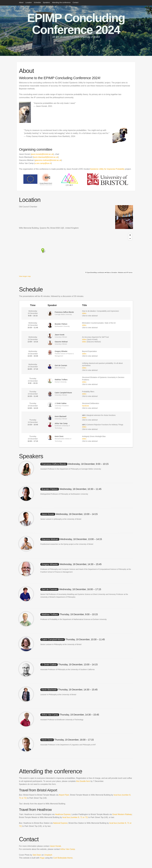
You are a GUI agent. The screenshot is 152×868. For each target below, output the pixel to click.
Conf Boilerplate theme (63, 858)
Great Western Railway (122, 814)
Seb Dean (37, 855)
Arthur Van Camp (68, 849)
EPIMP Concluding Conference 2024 (76, 24)
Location (29, 2)
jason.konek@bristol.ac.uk (42, 154)
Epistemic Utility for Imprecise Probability (107, 169)
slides (84, 313)
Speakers (46, 2)
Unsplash (48, 855)
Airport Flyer (64, 795)
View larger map (25, 276)
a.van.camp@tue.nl (43, 163)
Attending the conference (61, 2)
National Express (60, 823)
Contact (76, 2)
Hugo (42, 858)
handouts (85, 406)
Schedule (37, 2)
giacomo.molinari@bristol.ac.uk (48, 160)
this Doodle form (83, 781)
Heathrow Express (63, 814)
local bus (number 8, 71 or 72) (75, 817)
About (21, 2)
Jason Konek (56, 846)
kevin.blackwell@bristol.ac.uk (46, 157)
